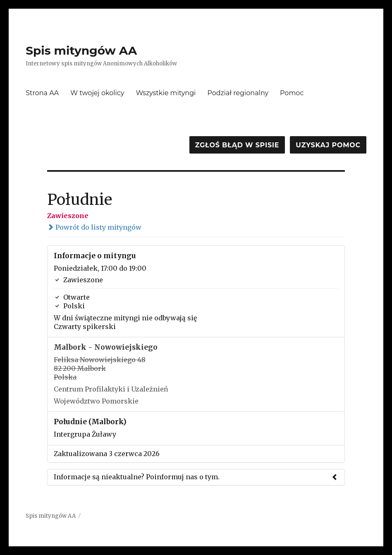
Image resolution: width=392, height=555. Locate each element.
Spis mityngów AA (81, 50)
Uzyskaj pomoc (328, 145)
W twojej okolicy (97, 93)
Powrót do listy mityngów (94, 227)
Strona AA (42, 93)
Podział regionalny (238, 93)
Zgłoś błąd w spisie (237, 145)
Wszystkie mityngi (166, 93)
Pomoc (292, 93)
